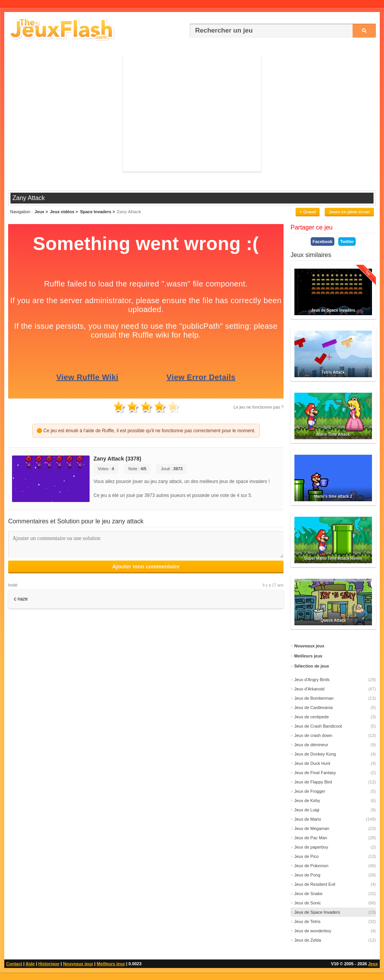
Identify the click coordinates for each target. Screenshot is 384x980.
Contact (14, 964)
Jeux (373, 964)
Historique (49, 964)
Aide (30, 964)
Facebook (323, 242)
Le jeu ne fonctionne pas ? (259, 407)
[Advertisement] (192, 114)
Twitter (347, 242)
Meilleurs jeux (111, 964)
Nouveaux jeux (78, 964)
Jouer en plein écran (349, 212)
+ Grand (308, 212)
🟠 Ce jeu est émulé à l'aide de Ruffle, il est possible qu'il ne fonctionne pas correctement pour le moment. (146, 431)
